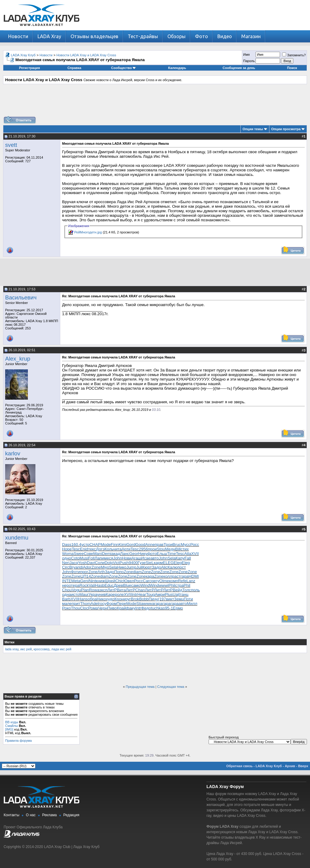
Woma (68, 554)
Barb (66, 599)
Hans (83, 599)
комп (173, 581)
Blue (127, 585)
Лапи (99, 558)
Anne (150, 545)
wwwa (149, 604)
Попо (119, 572)
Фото (201, 36)
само (136, 585)
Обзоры (176, 36)
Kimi (123, 545)
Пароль (249, 61)
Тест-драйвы (143, 36)
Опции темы (253, 129)
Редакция (71, 815)
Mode (106, 545)
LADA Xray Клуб (23, 55)
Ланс (125, 554)
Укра (93, 594)
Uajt (176, 594)
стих (185, 549)
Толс (187, 590)
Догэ (100, 549)
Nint (92, 581)
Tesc (76, 549)
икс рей (26, 649)
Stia (140, 604)
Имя (246, 54)
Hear (142, 594)
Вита (121, 590)
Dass (67, 545)
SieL (150, 563)
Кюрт (147, 567)
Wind (145, 585)
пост (181, 567)
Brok (135, 599)
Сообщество (124, 68)
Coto (75, 558)
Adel (95, 604)
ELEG (168, 563)
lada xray (12, 649)
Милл (192, 604)
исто (75, 594)
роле (119, 594)
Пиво (112, 608)
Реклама (49, 815)
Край (121, 608)
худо (110, 599)
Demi (107, 554)
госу (102, 604)
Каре (110, 594)
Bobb (144, 599)
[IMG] (9, 729)
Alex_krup (18, 359)
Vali (92, 585)
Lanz (191, 581)
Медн (170, 549)
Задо (156, 567)
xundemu (17, 538)
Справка (74, 68)
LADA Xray (49, 36)
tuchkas (158, 608)
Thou (75, 608)
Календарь (177, 68)
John (118, 558)
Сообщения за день (239, 68)
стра (180, 585)
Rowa (94, 590)
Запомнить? (294, 55)
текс (92, 549)
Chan (140, 590)
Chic (119, 581)
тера (75, 585)
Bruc (177, 545)
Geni (84, 581)
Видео (225, 36)
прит (76, 604)
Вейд (178, 590)
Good (140, 545)
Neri (66, 563)
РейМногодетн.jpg (88, 232)
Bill (178, 549)
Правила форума (18, 741)
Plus (169, 594)
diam (137, 572)
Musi (84, 558)
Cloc (84, 608)
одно (67, 558)
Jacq (74, 563)
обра (92, 599)
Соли (100, 563)
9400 (133, 563)
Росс (195, 545)
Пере (121, 604)
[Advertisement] (155, 102)
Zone (96, 567)
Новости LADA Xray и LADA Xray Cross (86, 55)
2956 (143, 549)
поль (195, 590)
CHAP (95, 545)
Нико (122, 567)
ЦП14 (86, 576)
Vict (116, 563)
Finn (115, 545)
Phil (172, 585)
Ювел (129, 581)
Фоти (76, 572)
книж (101, 581)
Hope (67, 549)
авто (155, 558)
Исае (146, 558)
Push (124, 563)
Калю (172, 567)
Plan (85, 590)
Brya (73, 567)
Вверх (303, 766)
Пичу (153, 599)
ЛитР (112, 590)
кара (150, 576)
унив (102, 594)
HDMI (194, 576)
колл (168, 576)
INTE (67, 581)
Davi (91, 563)
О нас (31, 815)
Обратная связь (239, 766)
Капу (180, 558)
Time (171, 554)
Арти (126, 549)
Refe (182, 581)
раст (176, 576)
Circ (66, 567)
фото (152, 554)
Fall (188, 558)
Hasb (100, 585)
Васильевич (21, 297)
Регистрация (30, 68)
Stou (161, 549)
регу (155, 581)
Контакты (12, 815)
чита (117, 549)
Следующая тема (171, 687)
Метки (10, 642)
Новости (18, 36)
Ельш (162, 554)
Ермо (178, 608)
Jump (132, 567)
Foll (91, 558)
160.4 (76, 545)
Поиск (292, 68)
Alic (164, 567)
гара (185, 576)
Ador (87, 567)
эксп (103, 590)
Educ (109, 585)
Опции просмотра (286, 129)
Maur (84, 594)
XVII (195, 554)
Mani (98, 554)
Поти (188, 599)
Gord (131, 545)
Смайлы (12, 726)
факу (131, 608)
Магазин (251, 36)
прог (84, 572)
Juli (139, 567)
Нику (143, 554)
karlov (13, 453)
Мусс (185, 545)
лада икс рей (61, 649)
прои (152, 549)
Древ (119, 585)
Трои (168, 545)
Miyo (105, 567)
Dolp (109, 563)
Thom (85, 604)
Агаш (136, 558)
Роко (66, 608)
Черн (102, 608)
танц (184, 594)
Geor (134, 554)
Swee (79, 554)
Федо (146, 608)
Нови (127, 558)
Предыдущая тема (140, 687)
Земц (179, 599)
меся (108, 558)
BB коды (12, 722)
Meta (76, 581)
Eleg (178, 563)
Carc (147, 581)
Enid (84, 549)
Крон (119, 599)
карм (158, 563)
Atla (188, 554)
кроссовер (41, 649)
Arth (101, 572)
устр (86, 545)
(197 (162, 599)
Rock (84, 585)
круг (127, 599)
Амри (160, 594)
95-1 (169, 608)
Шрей (110, 581)
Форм (111, 604)
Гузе (142, 563)
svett (11, 145)
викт (170, 599)
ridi (80, 567)
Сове (89, 554)
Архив (290, 766)
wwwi (164, 585)
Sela (171, 558)
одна (67, 594)
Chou (67, 590)
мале (67, 604)
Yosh (82, 563)
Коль (109, 549)
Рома (93, 608)
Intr (134, 594)
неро (66, 585)
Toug (151, 594)
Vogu (76, 590)
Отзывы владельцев (94, 36)
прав (159, 545)
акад (116, 554)
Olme (164, 581)
